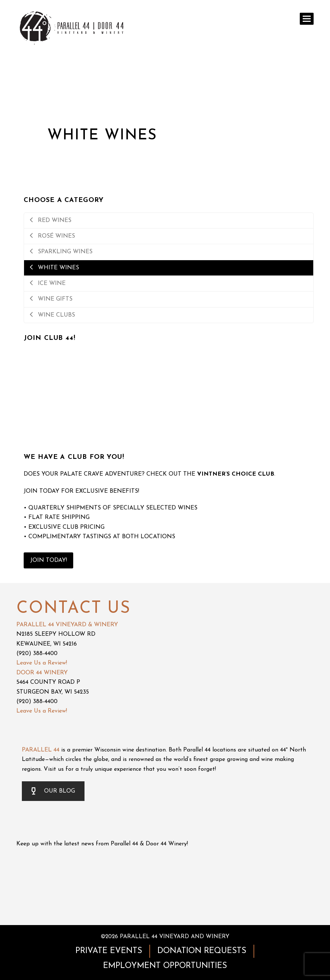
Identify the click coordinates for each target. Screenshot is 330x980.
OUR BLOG (53, 791)
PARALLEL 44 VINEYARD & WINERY (67, 625)
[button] (307, 19)
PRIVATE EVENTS (109, 951)
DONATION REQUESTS (202, 951)
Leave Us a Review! (42, 663)
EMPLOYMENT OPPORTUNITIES (165, 966)
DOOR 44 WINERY (42, 673)
